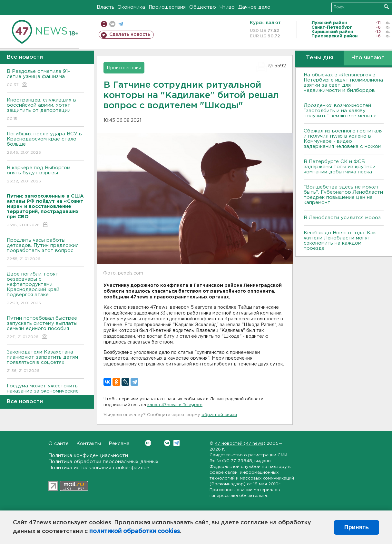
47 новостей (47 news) (240, 444)
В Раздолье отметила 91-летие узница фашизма (45, 78)
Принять (357, 527)
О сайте (59, 444)
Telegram (176, 443)
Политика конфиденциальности (88, 456)
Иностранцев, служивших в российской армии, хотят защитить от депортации (45, 110)
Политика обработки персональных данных (103, 462)
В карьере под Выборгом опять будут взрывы (45, 175)
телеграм (121, 24)
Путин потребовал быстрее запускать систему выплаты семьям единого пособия (45, 328)
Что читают (368, 58)
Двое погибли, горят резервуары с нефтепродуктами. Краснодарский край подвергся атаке (45, 289)
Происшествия (167, 7)
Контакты (89, 444)
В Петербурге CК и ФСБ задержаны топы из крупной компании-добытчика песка (340, 167)
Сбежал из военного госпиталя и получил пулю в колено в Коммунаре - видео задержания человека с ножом (343, 139)
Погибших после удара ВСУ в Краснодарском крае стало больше (45, 144)
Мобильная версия (104, 24)
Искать (386, 7)
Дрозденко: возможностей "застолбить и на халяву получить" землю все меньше (340, 111)
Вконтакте (148, 443)
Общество (203, 7)
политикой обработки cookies (135, 531)
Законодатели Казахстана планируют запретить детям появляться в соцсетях (45, 362)
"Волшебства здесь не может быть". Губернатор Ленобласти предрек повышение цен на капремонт (343, 195)
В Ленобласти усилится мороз (342, 218)
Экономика (132, 7)
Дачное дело (254, 7)
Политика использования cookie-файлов (99, 468)
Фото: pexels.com (123, 273)
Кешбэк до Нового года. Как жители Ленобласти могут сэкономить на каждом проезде (340, 241)
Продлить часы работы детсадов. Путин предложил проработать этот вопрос (45, 250)
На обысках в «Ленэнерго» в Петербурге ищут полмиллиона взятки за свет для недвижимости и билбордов (343, 83)
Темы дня (320, 58)
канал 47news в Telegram (175, 405)
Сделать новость (130, 34)
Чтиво (227, 7)
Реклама (119, 444)
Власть (106, 7)
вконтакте (112, 24)
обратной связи (219, 415)
